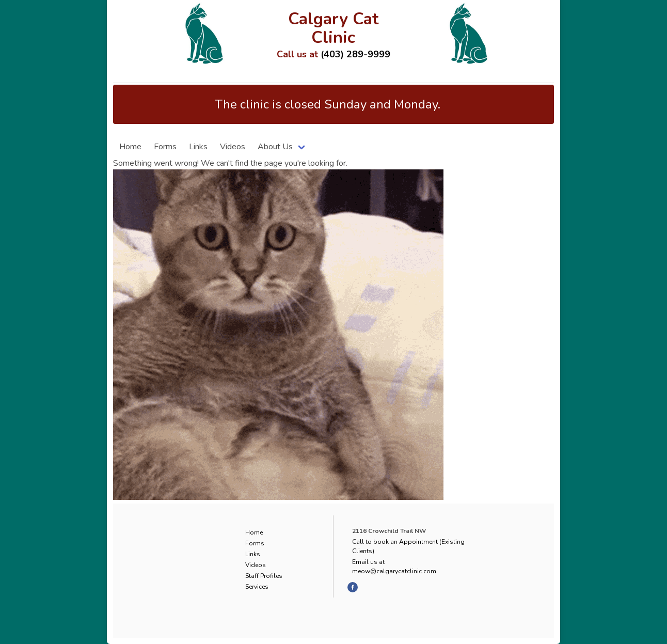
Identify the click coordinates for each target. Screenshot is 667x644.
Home (130, 147)
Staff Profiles (264, 576)
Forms (165, 147)
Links (198, 147)
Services (257, 587)
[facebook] (353, 587)
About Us (275, 147)
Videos (233, 147)
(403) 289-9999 (355, 54)
